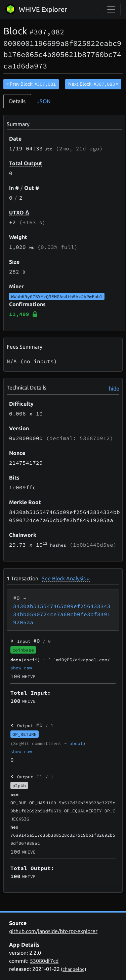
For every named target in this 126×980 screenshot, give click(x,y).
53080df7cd (44, 961)
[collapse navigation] (111, 9)
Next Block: (93, 84)
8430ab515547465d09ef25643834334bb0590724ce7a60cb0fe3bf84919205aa (62, 614)
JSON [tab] (44, 101)
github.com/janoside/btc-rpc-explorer (53, 931)
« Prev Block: (31, 84)
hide (114, 388)
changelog (74, 969)
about (76, 743)
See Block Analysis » (66, 578)
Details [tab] (17, 101)
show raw (21, 668)
